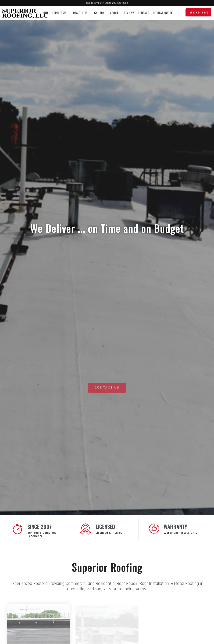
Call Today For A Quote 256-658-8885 (107, 3)
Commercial (61, 13)
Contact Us (107, 512)
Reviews (129, 13)
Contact (144, 13)
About (115, 13)
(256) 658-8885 (198, 12)
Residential (82, 13)
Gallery (100, 13)
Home (45, 13)
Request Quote (163, 13)
